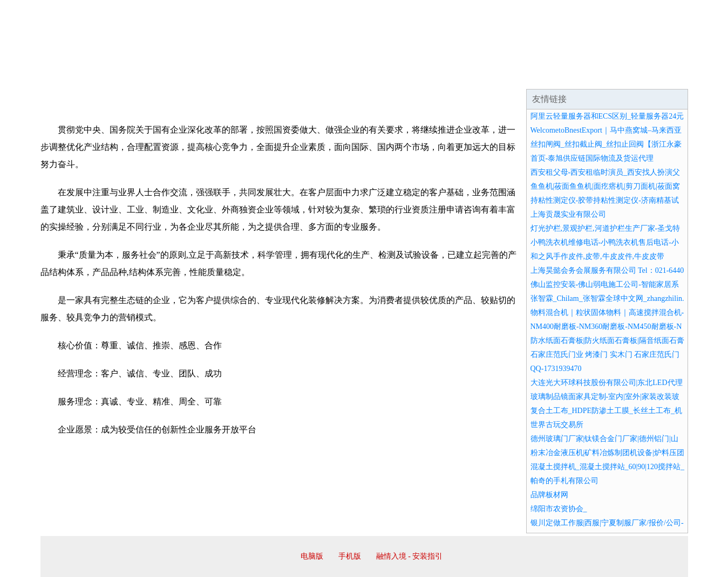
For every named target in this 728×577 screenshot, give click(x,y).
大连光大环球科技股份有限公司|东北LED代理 (607, 383)
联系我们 (528, 75)
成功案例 (334, 75)
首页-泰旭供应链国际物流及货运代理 (592, 158)
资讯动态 (593, 75)
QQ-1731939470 (556, 369)
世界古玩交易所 (557, 425)
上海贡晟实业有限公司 (568, 214)
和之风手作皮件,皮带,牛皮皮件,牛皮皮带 (598, 256)
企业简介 (140, 75)
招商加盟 (399, 75)
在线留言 (658, 75)
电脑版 (312, 556)
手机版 (350, 556)
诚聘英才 (464, 75)
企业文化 (205, 75)
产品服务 (269, 75)
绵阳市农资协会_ (559, 509)
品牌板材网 (549, 495)
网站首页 (75, 75)
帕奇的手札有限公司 (564, 481)
